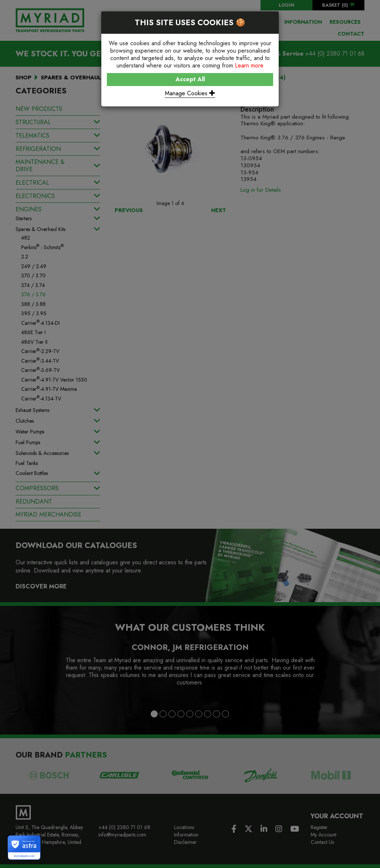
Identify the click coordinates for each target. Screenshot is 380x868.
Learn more (249, 65)
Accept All (190, 79)
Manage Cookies (190, 93)
